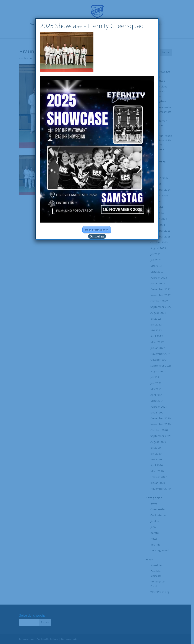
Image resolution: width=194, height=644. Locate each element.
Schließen (97, 236)
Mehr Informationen (97, 230)
